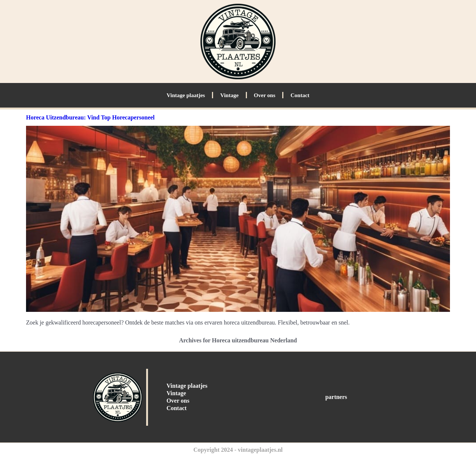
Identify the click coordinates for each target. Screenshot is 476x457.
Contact (300, 95)
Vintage (229, 95)
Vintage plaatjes (186, 95)
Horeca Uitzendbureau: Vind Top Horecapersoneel (90, 117)
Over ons (265, 95)
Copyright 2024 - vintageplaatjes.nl (238, 450)
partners (336, 397)
